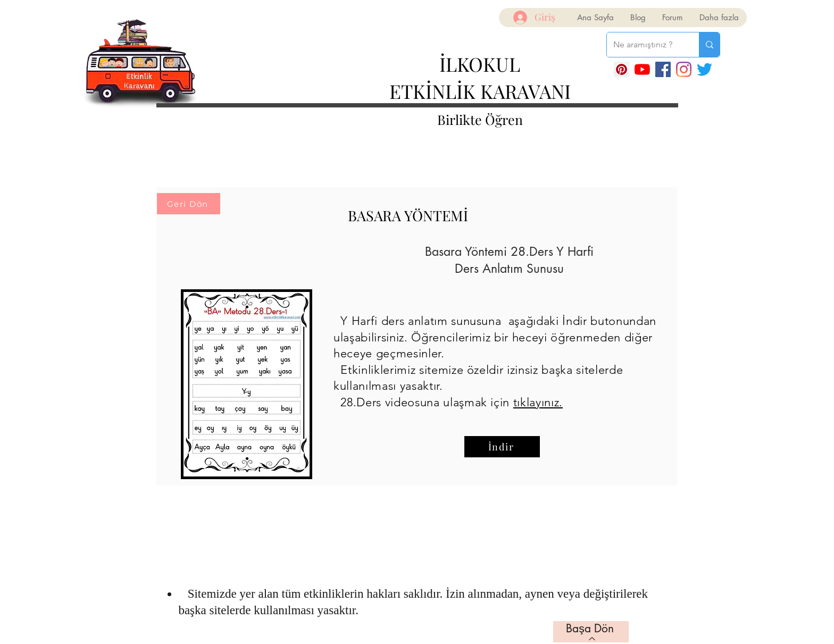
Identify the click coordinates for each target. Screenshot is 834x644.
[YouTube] (642, 69)
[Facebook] (663, 69)
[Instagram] (684, 69)
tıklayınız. (538, 402)
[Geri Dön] (189, 204)
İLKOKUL (480, 64)
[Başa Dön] (591, 632)
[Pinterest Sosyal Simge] (622, 69)
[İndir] (502, 447)
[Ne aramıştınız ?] (645, 45)
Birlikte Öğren (480, 119)
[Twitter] (704, 69)
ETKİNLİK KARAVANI (480, 91)
